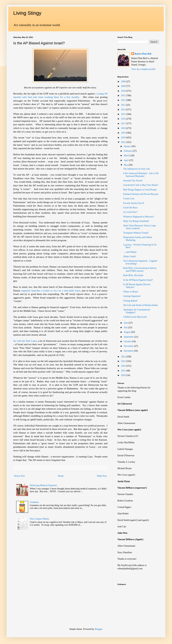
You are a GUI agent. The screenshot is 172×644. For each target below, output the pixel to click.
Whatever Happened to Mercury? (139, 217)
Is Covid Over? (130, 212)
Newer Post (19, 476)
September (129, 337)
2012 (124, 100)
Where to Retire (131, 292)
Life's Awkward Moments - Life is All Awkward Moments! (141, 175)
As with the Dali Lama (25, 341)
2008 (124, 82)
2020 (124, 138)
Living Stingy (27, 13)
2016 (124, 119)
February (128, 151)
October (128, 341)
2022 (124, 357)
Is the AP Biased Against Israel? (138, 280)
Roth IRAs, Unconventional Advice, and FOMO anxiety (140, 270)
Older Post (102, 476)
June (126, 323)
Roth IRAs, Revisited (133, 275)
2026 (124, 375)
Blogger (98, 629)
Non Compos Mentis (39, 519)
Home (61, 476)
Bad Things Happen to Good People (140, 190)
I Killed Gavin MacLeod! (135, 317)
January (128, 146)
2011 (124, 96)
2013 (124, 105)
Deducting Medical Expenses (43, 485)
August (127, 332)
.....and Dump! (130, 252)
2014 (124, 110)
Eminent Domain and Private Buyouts (141, 194)
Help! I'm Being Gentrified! (136, 221)
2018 (124, 128)
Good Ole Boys (130, 208)
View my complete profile (143, 69)
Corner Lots (129, 199)
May (126, 165)
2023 (124, 361)
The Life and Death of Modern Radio (140, 305)
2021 (124, 142)
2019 (124, 133)
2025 (124, 371)
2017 (124, 124)
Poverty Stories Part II (134, 203)
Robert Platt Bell (143, 54)
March (127, 156)
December (129, 351)
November (129, 346)
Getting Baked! (130, 301)
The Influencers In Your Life (137, 169)
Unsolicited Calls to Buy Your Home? (141, 185)
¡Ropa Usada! (130, 256)
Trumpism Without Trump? (136, 233)
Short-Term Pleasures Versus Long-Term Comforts (140, 227)
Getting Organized (132, 296)
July (126, 327)
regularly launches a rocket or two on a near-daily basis (51, 291)
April (126, 160)
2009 (124, 86)
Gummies (34, 502)
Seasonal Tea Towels (133, 181)
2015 (124, 114)
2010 (124, 91)
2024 (124, 366)
